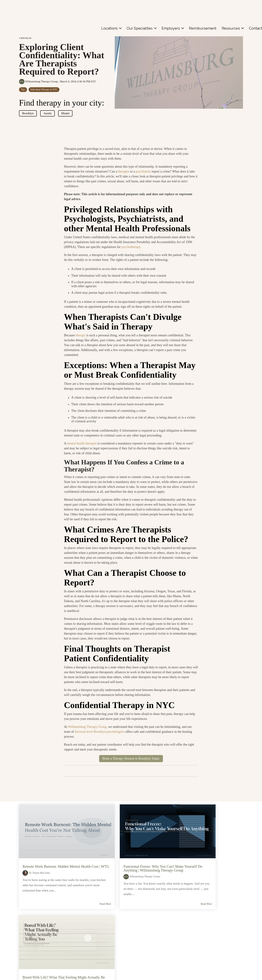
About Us (207, 936)
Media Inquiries (210, 959)
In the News (208, 951)
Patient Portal (39, 962)
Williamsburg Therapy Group (39, 81)
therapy (80, 335)
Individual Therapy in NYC (44, 90)
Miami (65, 113)
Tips (23, 90)
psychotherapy (131, 247)
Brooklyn (28, 113)
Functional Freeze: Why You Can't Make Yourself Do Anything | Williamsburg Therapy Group (129, 856)
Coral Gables (148, 944)
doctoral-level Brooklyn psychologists (100, 732)
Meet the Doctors (39, 940)
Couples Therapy (89, 936)
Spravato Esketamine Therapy (98, 959)
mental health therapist (82, 443)
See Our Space (210, 928)
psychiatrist (143, 171)
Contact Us (39, 951)
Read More (80, 904)
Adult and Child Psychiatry (95, 966)
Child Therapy (87, 928)
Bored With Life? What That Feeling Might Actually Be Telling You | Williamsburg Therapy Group (203, 856)
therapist (124, 171)
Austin (47, 113)
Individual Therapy (90, 944)
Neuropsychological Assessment (100, 974)
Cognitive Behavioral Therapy (97, 951)
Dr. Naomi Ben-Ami (40, 862)
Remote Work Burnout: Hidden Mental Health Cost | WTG (51, 854)
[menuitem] (111, 8)
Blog (204, 944)
